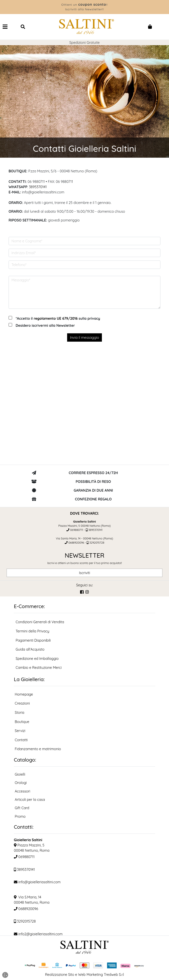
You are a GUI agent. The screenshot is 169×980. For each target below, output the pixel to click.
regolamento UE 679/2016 (56, 318)
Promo (20, 816)
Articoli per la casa (30, 800)
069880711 (77, 530)
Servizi (20, 731)
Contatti (21, 740)
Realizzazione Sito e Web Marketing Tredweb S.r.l (85, 975)
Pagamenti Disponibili (33, 640)
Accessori (22, 791)
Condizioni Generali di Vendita (40, 622)
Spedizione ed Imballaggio (37, 659)
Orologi (21, 783)
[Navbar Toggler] (5, 27)
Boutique (22, 722)
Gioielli (20, 774)
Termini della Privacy (32, 631)
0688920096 (76, 543)
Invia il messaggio (84, 337)
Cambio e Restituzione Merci (39, 668)
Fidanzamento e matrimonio (38, 749)
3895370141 (38, 187)
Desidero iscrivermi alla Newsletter (45, 325)
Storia (19, 712)
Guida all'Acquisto (30, 649)
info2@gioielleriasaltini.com (38, 934)
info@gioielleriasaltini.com (37, 882)
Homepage (24, 694)
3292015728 (97, 543)
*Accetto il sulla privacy (58, 318)
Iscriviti (84, 573)
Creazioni (22, 703)
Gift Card (22, 808)
